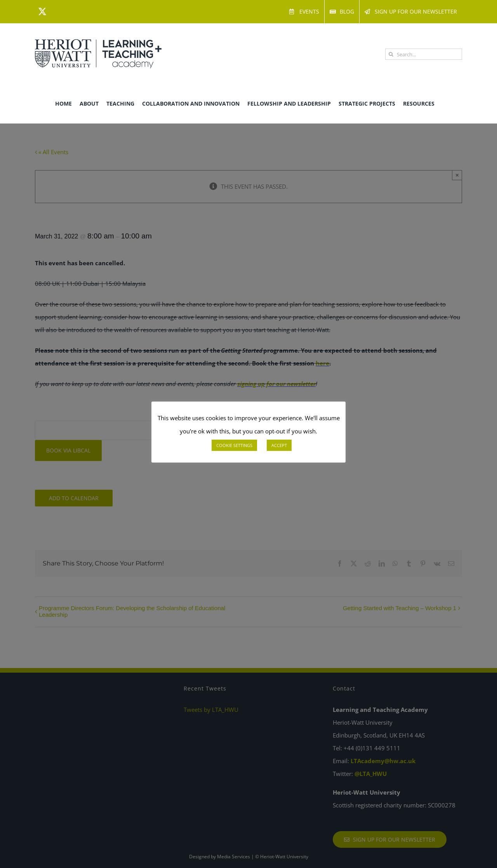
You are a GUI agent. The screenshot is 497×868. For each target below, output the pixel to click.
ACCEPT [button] (279, 445)
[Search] (391, 54)
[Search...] (424, 54)
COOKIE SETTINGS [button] (234, 445)
